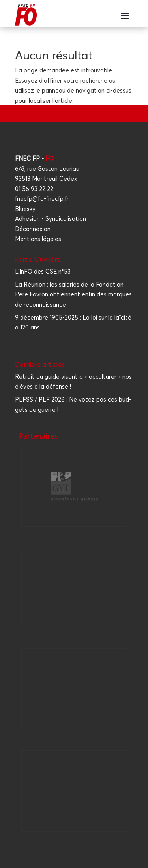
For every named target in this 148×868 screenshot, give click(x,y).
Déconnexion (33, 229)
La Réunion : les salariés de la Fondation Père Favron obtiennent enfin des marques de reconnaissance (73, 294)
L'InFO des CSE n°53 (43, 271)
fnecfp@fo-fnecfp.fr (42, 199)
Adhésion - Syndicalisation (51, 219)
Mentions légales (38, 239)
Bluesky (25, 209)
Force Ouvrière (38, 259)
